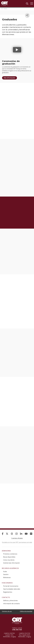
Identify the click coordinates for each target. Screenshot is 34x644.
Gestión (6, 573)
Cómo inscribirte (9, 558)
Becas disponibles (9, 555)
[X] (7, 532)
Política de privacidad (26, 610)
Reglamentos (8, 590)
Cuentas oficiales (17, 536)
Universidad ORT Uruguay (5, 4)
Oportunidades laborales (12, 587)
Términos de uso (7, 610)
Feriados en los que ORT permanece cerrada (17, 541)
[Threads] (12, 532)
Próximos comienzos (10, 552)
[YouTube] (26, 532)
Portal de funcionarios (11, 584)
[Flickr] (31, 532)
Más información (9, 78)
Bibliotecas (7, 576)
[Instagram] (17, 532)
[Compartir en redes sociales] (27, 15)
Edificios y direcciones (10, 599)
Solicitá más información (11, 561)
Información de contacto (11, 602)
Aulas (5, 570)
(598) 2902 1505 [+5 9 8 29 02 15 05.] (17, 628)
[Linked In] (21, 532)
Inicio (5, 9)
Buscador (27, 4)
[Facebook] (3, 532)
